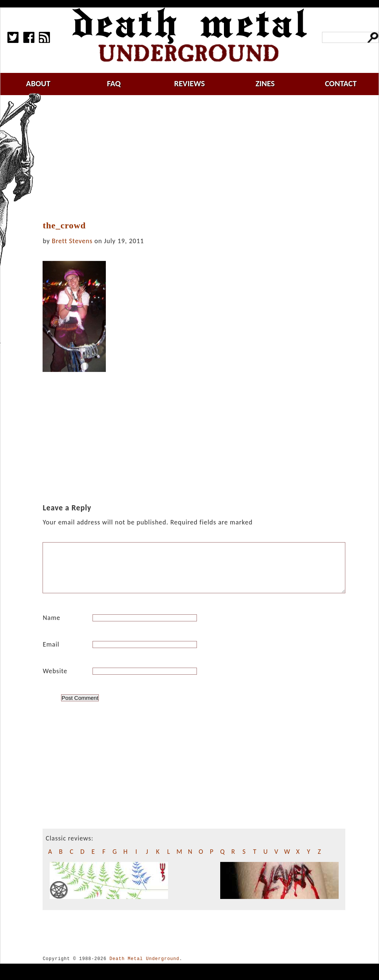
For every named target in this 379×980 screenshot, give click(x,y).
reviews (190, 83)
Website (55, 680)
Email (51, 653)
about (38, 83)
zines (265, 83)
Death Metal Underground (145, 968)
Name (51, 627)
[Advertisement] (198, 158)
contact (341, 83)
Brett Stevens (72, 241)
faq (114, 83)
